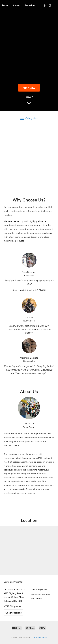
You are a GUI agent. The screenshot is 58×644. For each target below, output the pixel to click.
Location (30, 5)
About (16, 5)
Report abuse (41, 638)
